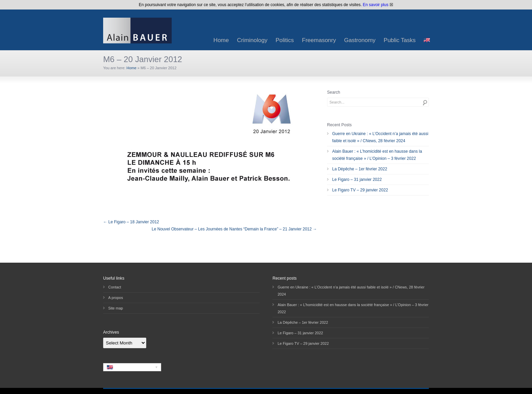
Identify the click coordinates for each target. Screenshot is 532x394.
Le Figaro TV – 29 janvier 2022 (360, 190)
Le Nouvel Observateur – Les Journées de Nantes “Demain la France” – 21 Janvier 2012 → (234, 229)
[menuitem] (427, 40)
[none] (132, 367)
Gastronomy (360, 40)
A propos (116, 298)
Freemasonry (319, 40)
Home (221, 40)
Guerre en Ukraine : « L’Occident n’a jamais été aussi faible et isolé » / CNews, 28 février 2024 (380, 137)
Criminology (252, 40)
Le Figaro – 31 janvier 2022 (357, 180)
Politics (285, 40)
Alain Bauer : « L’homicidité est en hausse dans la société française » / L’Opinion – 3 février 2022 (377, 155)
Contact (115, 287)
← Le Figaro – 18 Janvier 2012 (131, 222)
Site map (116, 308)
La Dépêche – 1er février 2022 (360, 169)
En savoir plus (375, 5)
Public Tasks (400, 40)
